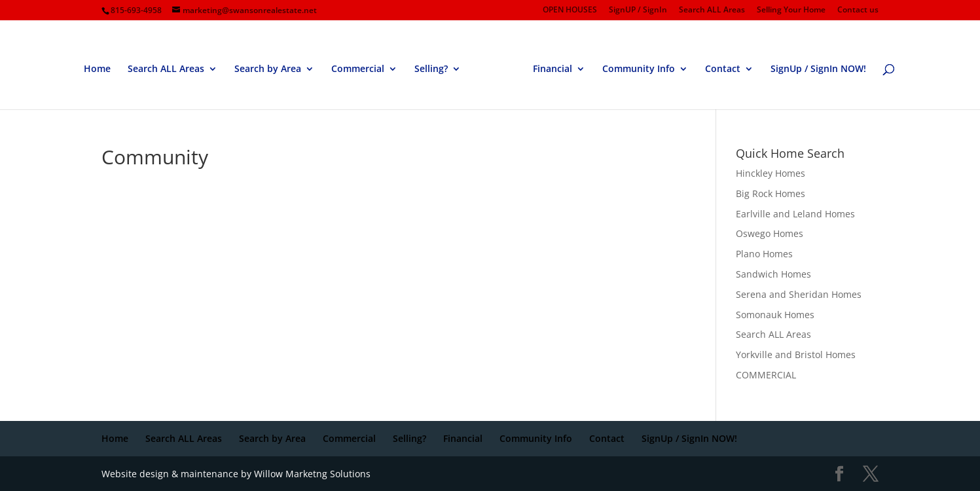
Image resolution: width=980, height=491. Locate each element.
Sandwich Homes (773, 274)
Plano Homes (764, 254)
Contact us (858, 10)
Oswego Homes (770, 233)
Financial (553, 69)
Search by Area (268, 69)
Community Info (639, 69)
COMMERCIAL (766, 375)
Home (97, 69)
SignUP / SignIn (638, 10)
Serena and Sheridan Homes (799, 294)
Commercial (358, 69)
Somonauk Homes (775, 315)
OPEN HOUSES (570, 10)
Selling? (431, 69)
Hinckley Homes (771, 173)
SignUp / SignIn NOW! (818, 69)
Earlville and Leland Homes (795, 214)
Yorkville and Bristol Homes (796, 355)
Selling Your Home (791, 10)
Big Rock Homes (771, 193)
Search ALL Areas (712, 10)
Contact (723, 69)
